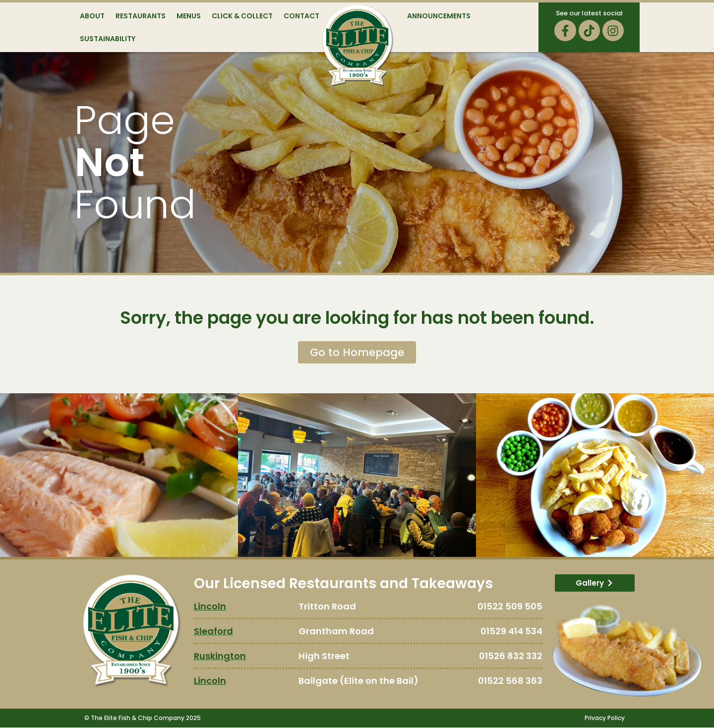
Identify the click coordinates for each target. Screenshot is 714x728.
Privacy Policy (605, 718)
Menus (189, 16)
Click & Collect (242, 16)
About (92, 16)
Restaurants (141, 16)
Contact (301, 16)
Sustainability (108, 39)
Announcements (439, 16)
